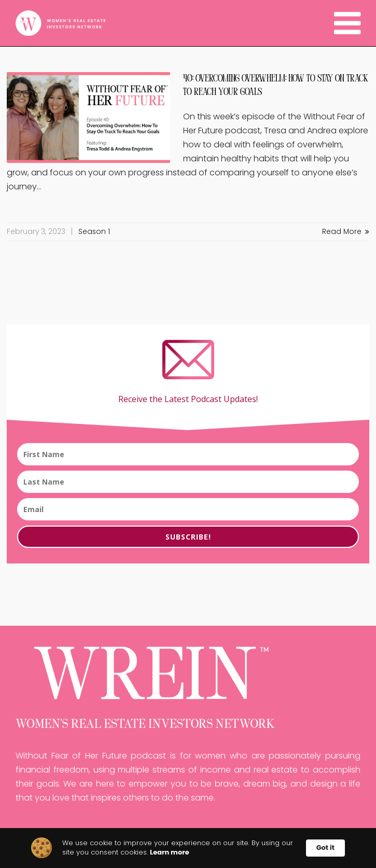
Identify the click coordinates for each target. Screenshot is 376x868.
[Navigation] (347, 23)
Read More (346, 232)
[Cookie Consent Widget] (188, 848)
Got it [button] (325, 848)
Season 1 (94, 232)
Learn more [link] (170, 852)
